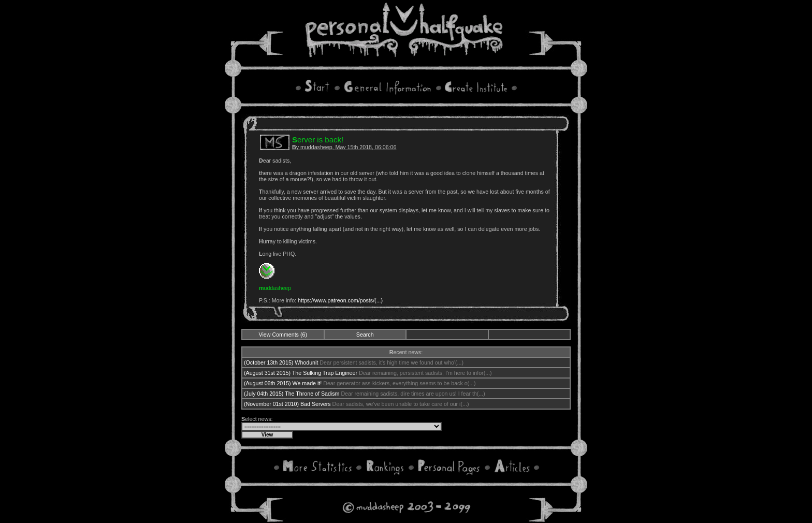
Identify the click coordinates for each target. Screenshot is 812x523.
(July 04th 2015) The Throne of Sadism (292, 394)
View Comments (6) (283, 335)
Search (365, 335)
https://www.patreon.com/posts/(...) (340, 300)
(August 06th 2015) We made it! (283, 383)
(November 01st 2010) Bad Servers (287, 404)
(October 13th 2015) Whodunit (281, 362)
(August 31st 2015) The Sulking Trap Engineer (301, 373)
